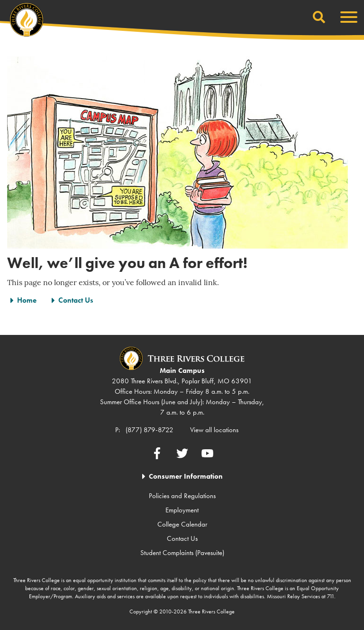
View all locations (214, 430)
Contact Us (76, 300)
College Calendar (182, 524)
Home (27, 300)
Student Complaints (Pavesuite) (182, 553)
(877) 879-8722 (150, 430)
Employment (182, 510)
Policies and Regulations (182, 496)
